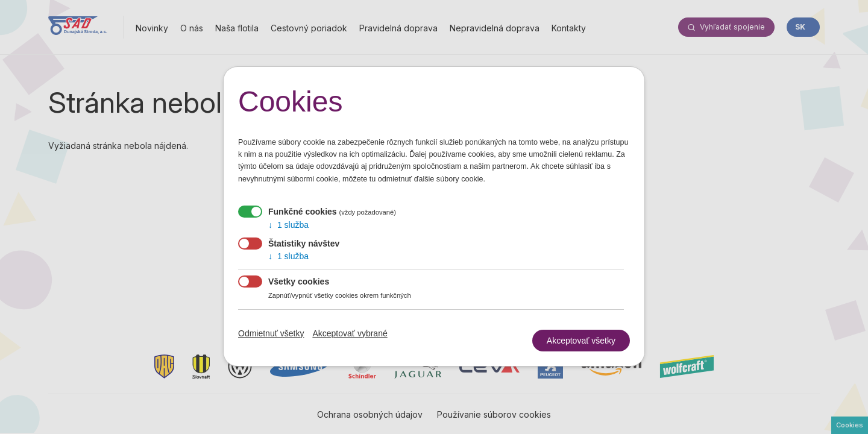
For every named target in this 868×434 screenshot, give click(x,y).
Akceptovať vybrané (350, 335)
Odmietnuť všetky (271, 335)
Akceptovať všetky (581, 340)
